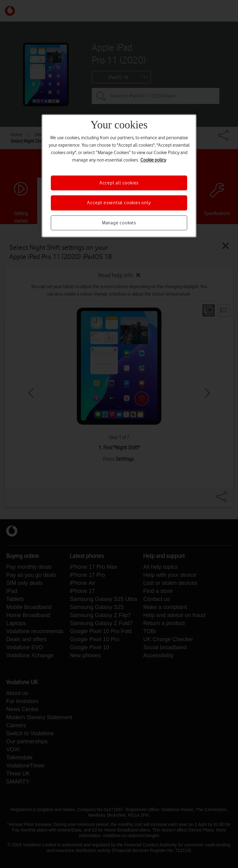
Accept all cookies (119, 183)
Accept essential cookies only (119, 203)
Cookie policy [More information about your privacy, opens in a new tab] (153, 160)
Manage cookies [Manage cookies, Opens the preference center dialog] (119, 223)
